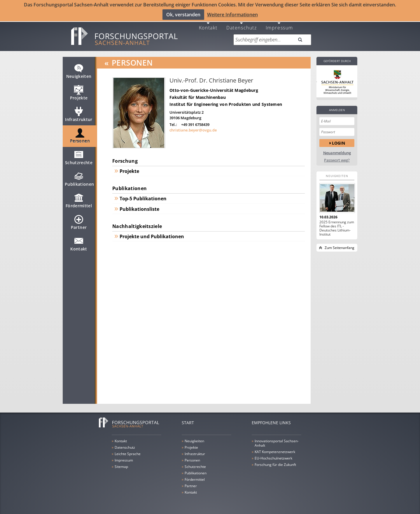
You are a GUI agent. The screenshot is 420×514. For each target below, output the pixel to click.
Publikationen (79, 179)
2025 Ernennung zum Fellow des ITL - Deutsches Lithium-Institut (337, 226)
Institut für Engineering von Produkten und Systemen (226, 102)
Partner (79, 222)
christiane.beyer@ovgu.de (193, 128)
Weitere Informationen (232, 14)
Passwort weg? (337, 158)
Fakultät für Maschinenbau (198, 95)
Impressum (279, 25)
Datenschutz (242, 25)
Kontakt (208, 25)
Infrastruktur (79, 115)
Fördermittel (79, 201)
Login (338, 141)
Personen (80, 136)
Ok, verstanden (183, 14)
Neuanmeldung (337, 151)
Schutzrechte (79, 158)
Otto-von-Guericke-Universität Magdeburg (214, 88)
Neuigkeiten (79, 71)
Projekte (79, 93)
